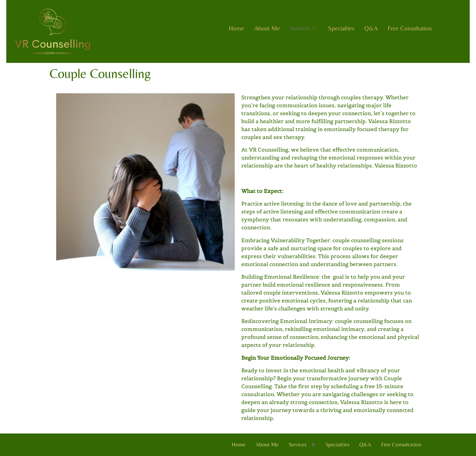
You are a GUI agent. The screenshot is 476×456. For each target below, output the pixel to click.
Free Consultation (410, 28)
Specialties (341, 28)
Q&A (371, 28)
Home (237, 28)
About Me (267, 28)
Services (303, 28)
